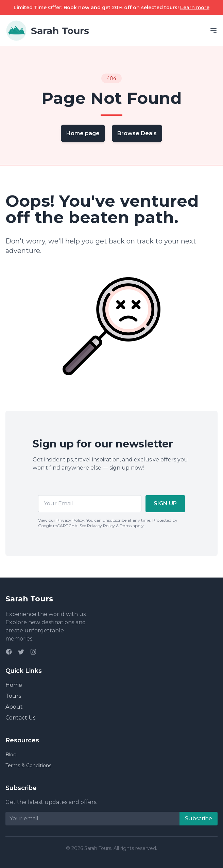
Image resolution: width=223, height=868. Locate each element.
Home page (83, 133)
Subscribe (199, 818)
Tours (13, 696)
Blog (11, 755)
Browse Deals (137, 133)
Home (14, 685)
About (14, 707)
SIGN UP (165, 503)
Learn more (195, 7)
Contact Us (20, 718)
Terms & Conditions (28, 766)
